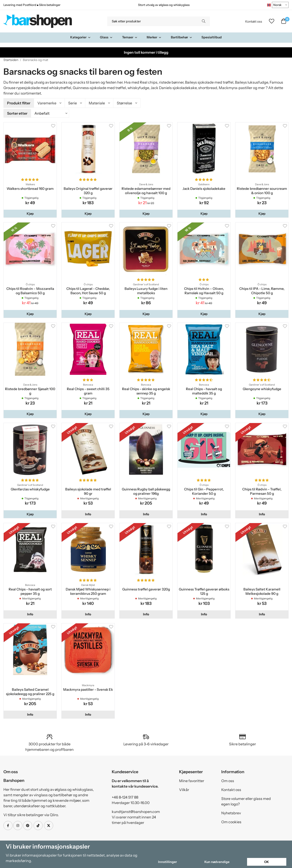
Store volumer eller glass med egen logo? (246, 801)
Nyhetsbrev (231, 812)
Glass (106, 37)
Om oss (228, 780)
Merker (154, 37)
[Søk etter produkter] (152, 21)
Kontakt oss (254, 21)
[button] (30, 213)
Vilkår (184, 789)
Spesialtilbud (212, 37)
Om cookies (231, 821)
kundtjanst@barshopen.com (136, 811)
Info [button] (88, 513)
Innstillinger (167, 862)
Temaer (130, 37)
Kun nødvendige (217, 862)
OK (267, 862)
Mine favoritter (192, 780)
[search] (204, 21)
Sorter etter (17, 113)
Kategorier (81, 37)
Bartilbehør (182, 37)
